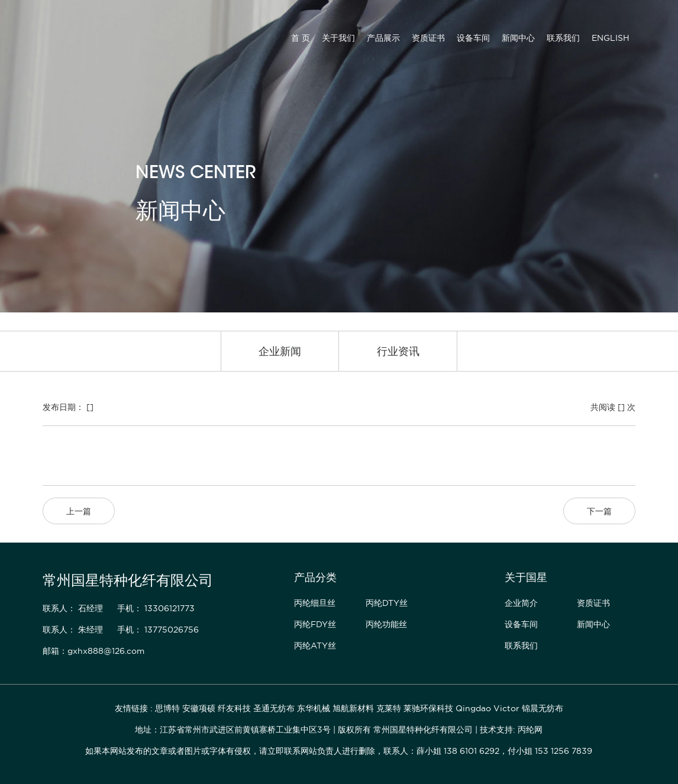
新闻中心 (518, 38)
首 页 (301, 38)
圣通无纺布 (274, 708)
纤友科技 (234, 708)
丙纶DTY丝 (387, 603)
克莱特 (389, 708)
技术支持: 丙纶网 (511, 730)
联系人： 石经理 (73, 608)
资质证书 (428, 38)
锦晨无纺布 (543, 708)
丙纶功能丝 (386, 624)
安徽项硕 (199, 708)
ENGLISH (611, 38)
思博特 (167, 708)
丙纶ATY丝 (315, 646)
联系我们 (563, 38)
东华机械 (314, 708)
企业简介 (521, 603)
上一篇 (79, 511)
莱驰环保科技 (428, 708)
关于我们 (338, 38)
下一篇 (599, 511)
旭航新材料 (353, 708)
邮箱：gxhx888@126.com (93, 651)
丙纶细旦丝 (315, 603)
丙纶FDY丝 (315, 624)
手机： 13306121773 (156, 608)
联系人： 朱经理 (73, 630)
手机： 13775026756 (158, 630)
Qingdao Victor (487, 708)
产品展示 (383, 38)
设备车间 (473, 38)
